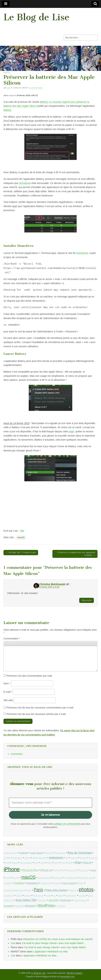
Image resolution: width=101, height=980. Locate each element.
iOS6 (57, 863)
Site (22, 531)
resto (48, 896)
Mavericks (57, 878)
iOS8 (70, 863)
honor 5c (93, 858)
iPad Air (87, 863)
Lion (7, 878)
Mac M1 (15, 878)
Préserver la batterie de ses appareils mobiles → (76, 554)
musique (8, 883)
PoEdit (19, 896)
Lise (9, 88)
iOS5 (50, 863)
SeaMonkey (71, 896)
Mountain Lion (86, 878)
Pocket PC (9, 896)
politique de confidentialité (67, 824)
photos (86, 889)
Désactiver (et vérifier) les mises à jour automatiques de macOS (58, 939)
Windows (30, 906)
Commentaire (12, 639)
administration (10, 853)
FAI (67, 858)
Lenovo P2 (72, 870)
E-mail (8, 692)
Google (83, 858)
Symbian (42, 900)
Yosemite (61, 906)
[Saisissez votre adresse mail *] (50, 803)
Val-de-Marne (80, 900)
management (44, 878)
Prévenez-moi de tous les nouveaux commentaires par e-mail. (40, 708)
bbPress (49, 853)
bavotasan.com (68, 977)
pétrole (28, 896)
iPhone (12, 869)
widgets (19, 906)
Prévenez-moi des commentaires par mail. (29, 676)
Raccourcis (38, 896)
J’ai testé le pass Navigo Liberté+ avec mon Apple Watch (53, 943)
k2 (63, 870)
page (71, 431)
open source (69, 883)
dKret (27, 858)
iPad (78, 862)
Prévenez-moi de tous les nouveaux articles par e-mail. (36, 714)
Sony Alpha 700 (26, 900)
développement (39, 858)
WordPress (46, 905)
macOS (7, 72)
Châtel (7, 858)
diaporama (17, 858)
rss (54, 896)
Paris (38, 890)
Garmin (74, 858)
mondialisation (71, 878)
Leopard (84, 870)
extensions (56, 858)
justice (57, 870)
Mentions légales (75, 973)
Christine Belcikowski (52, 584)
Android (24, 853)
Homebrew (25, 183)
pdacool (73, 890)
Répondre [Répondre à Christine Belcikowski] (87, 600)
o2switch (57, 883)
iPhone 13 (46, 870)
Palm (29, 890)
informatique (26, 863)
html (7, 863)
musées (19, 883)
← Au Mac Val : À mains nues (21, 552)
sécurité (53, 900)
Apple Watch (37, 853)
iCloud (14, 863)
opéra (81, 883)
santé (60, 896)
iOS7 (63, 863)
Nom (7, 683)
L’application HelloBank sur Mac (50, 952)
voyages (9, 906)
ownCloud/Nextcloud (14, 890)
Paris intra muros (56, 890)
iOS (36, 863)
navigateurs (32, 883)
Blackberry (60, 853)
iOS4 (43, 863)
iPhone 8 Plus (30, 870)
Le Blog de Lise (36, 17)
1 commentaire (36, 88)
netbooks (46, 883)
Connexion (17, 754)
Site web (8, 700)
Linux (93, 870)
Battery (7, 110)
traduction (66, 900)
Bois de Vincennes (80, 853)
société (82, 896)
